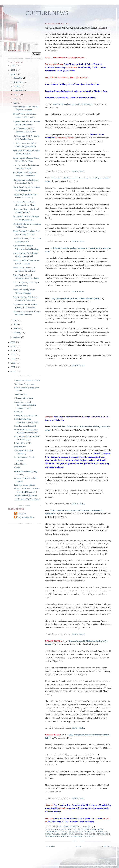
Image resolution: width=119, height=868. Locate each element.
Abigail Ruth (20, 514)
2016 (13, 66)
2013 (13, 342)
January (17, 337)
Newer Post (50, 846)
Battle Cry (18, 412)
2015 (13, 70)
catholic (69, 829)
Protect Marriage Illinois (24, 485)
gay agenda (74, 832)
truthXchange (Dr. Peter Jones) (27, 499)
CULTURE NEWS (47, 13)
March (16, 328)
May (16, 320)
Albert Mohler (20, 464)
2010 (13, 354)
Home (79, 846)
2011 (13, 350)
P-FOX (17, 468)
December (18, 78)
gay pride (86, 832)
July (16, 99)
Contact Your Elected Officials (27, 380)
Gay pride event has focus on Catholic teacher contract (76, 298)
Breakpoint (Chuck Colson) (26, 415)
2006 (13, 371)
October (17, 86)
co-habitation (82, 829)
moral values (52, 834)
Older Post (107, 846)
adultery (58, 829)
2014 (13, 74)
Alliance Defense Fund (24, 398)
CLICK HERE (78, 171)
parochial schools (82, 834)
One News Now (21, 394)
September (18, 90)
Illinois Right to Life (23, 443)
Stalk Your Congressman (25, 384)
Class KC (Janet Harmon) (25, 426)
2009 (13, 359)
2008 (13, 363)
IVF (106, 832)
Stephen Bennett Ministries (26, 495)
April (16, 324)
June (16, 103)
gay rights (98, 832)
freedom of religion (56, 832)
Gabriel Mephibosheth (24, 517)
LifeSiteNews (20, 447)
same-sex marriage (55, 836)
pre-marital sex (102, 834)
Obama (64, 834)
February (18, 333)
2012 (13, 346)
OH (70, 834)
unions (91, 836)
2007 (13, 367)
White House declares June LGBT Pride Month (73, 104)
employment (97, 829)
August (17, 95)
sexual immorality (76, 836)
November (18, 82)
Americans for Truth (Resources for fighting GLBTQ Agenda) (25, 405)
